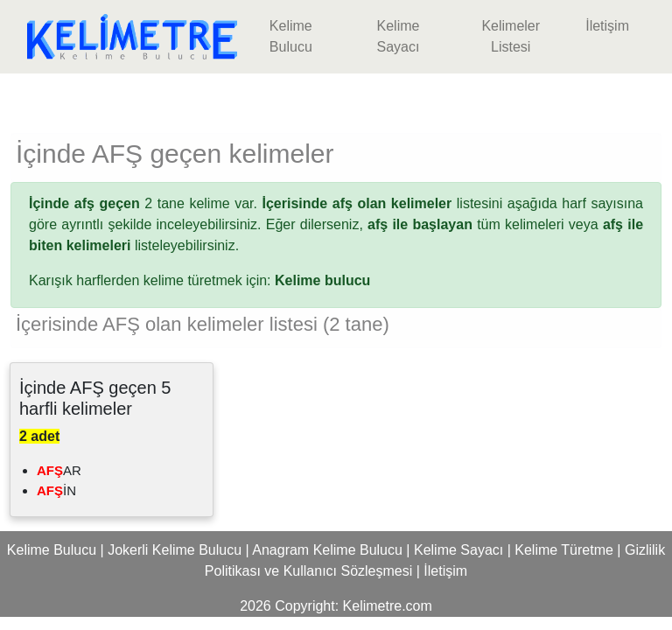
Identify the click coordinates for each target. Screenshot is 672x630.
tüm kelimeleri (466, 224)
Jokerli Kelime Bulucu (175, 550)
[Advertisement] (336, 100)
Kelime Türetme (564, 550)
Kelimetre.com (388, 606)
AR (59, 470)
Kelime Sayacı (398, 36)
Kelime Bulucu (291, 36)
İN (56, 490)
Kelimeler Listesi (511, 36)
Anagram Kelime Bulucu (327, 550)
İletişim (607, 26)
